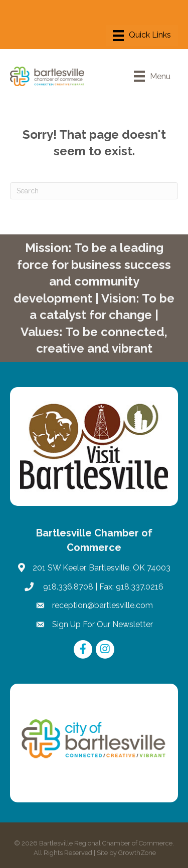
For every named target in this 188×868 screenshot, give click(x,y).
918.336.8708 (67, 587)
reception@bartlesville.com (103, 605)
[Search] (94, 191)
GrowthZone (137, 853)
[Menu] (142, 36)
